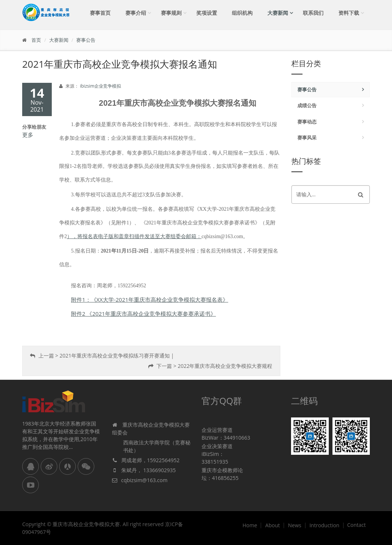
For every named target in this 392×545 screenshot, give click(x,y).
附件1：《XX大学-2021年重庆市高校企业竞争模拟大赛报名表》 (150, 299)
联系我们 (313, 13)
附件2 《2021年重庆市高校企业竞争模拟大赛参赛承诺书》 (143, 314)
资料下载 (349, 13)
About (272, 525)
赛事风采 (307, 138)
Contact (356, 525)
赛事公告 (86, 40)
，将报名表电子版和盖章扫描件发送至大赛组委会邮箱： (137, 236)
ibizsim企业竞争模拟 (100, 86)
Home (250, 525)
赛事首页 (100, 13)
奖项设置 (207, 13)
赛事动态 (307, 122)
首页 (36, 40)
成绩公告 (307, 105)
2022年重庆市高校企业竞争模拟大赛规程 (225, 366)
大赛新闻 (278, 13)
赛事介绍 (136, 13)
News (295, 525)
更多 (28, 135)
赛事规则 (171, 13)
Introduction (325, 525)
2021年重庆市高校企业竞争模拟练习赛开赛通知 (115, 356)
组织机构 (242, 13)
